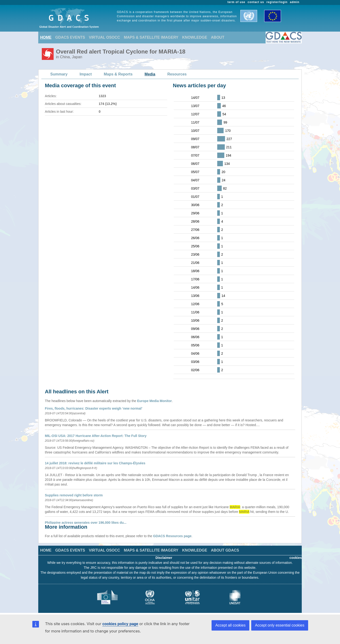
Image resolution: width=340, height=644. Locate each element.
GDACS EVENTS (70, 37)
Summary (59, 74)
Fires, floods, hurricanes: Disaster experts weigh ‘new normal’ (94, 408)
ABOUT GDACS (225, 550)
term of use (236, 2)
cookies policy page (120, 624)
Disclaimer (164, 558)
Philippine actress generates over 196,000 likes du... (86, 523)
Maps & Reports (118, 74)
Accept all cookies (230, 625)
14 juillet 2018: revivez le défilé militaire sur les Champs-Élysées (95, 463)
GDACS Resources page (172, 536)
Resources (177, 74)
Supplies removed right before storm (74, 495)
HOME (46, 37)
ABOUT (218, 37)
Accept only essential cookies (280, 625)
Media (150, 74)
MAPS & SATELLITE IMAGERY (151, 37)
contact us (256, 2)
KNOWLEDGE (195, 37)
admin (295, 2)
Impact (86, 74)
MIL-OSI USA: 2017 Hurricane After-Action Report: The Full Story (96, 436)
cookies (296, 558)
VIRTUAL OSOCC (104, 37)
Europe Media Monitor (155, 401)
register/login (277, 2)
